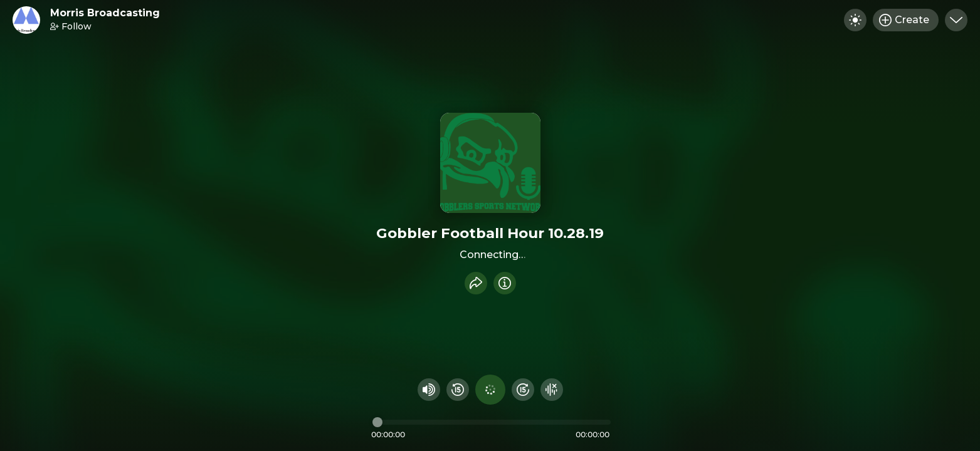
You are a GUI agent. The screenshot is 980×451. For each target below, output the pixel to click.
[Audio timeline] (492, 422)
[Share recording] (476, 283)
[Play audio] (490, 390)
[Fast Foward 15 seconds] (523, 390)
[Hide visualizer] (552, 390)
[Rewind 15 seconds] (458, 390)
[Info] (505, 283)
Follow (71, 26)
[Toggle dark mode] (855, 20)
